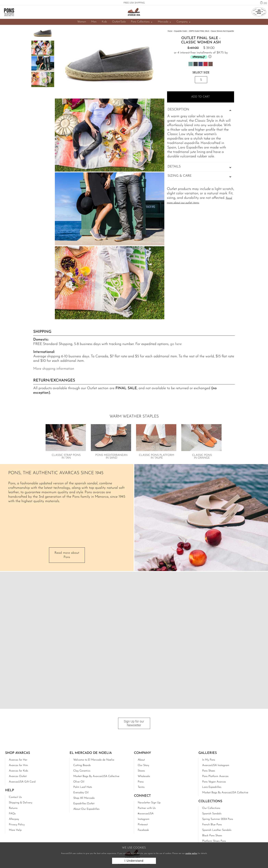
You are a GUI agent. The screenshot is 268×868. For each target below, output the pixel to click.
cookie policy (191, 853)
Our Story (143, 765)
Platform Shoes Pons (214, 841)
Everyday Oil (81, 792)
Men (94, 22)
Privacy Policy (17, 824)
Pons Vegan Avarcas (214, 781)
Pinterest (143, 824)
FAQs (12, 813)
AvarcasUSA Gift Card (22, 781)
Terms (141, 787)
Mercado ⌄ (164, 22)
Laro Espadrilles (212, 787)
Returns (13, 808)
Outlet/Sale (119, 22)
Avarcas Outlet (18, 776)
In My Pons (209, 760)
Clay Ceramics (82, 770)
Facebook (143, 830)
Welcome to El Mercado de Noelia (94, 760)
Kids (104, 22)
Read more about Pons (67, 555)
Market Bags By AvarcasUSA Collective (96, 776)
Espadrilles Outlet (84, 803)
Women (82, 22)
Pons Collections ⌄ (142, 22)
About (141, 760)
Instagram (144, 819)
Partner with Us (147, 808)
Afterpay (14, 819)
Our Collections (211, 808)
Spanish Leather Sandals (217, 830)
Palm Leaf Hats (83, 787)
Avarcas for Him (18, 765)
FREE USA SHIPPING (134, 3)
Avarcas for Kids (18, 770)
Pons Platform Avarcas (215, 776)
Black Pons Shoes (212, 835)
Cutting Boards (82, 765)
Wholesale (144, 776)
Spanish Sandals (212, 813)
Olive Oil (79, 781)
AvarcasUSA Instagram (216, 765)
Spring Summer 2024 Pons (218, 819)
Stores (141, 770)
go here (176, 344)
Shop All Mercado (84, 798)
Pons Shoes (209, 770)
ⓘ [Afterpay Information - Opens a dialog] (210, 57)
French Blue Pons (212, 824)
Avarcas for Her (18, 760)
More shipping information (54, 369)
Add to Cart (201, 97)
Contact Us (15, 797)
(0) (265, 3)
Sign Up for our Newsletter (134, 723)
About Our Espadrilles (86, 809)
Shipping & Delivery (21, 802)
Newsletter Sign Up (149, 802)
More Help (15, 830)
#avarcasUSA (146, 813)
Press (141, 781)
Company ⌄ (183, 22)
